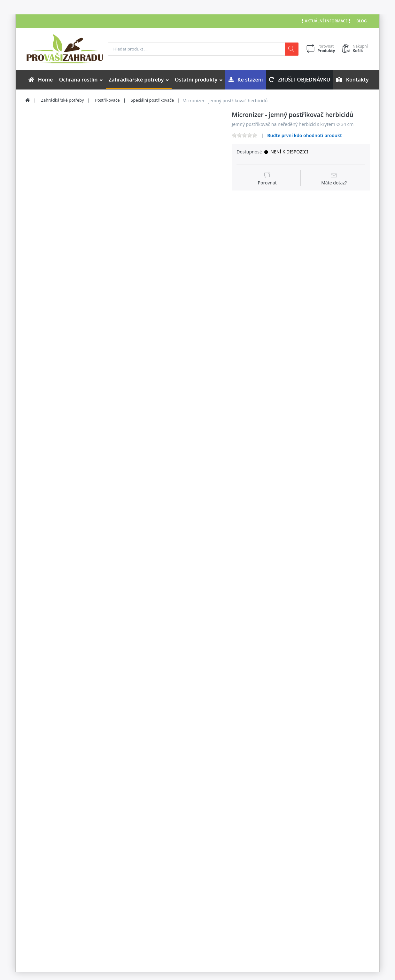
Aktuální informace (326, 21)
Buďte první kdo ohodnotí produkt (304, 135)
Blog (361, 21)
